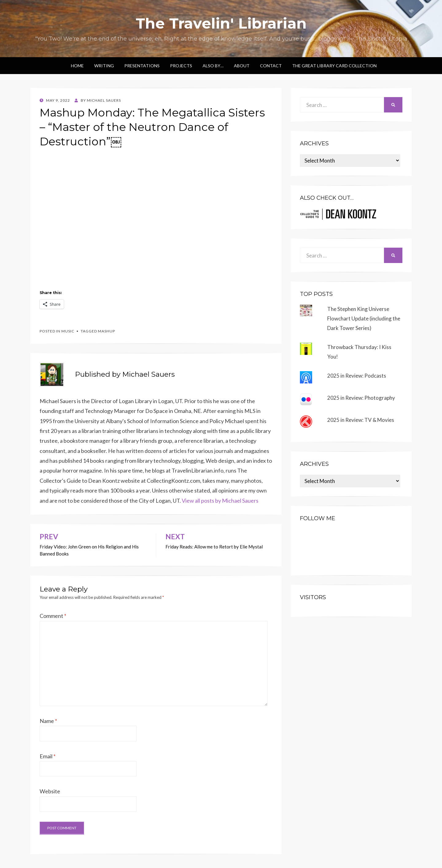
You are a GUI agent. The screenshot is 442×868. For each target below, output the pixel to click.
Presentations (142, 66)
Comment (53, 616)
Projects (181, 66)
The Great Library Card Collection (334, 66)
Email (48, 756)
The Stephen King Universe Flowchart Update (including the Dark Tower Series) (364, 318)
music (68, 331)
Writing (104, 66)
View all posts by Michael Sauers (220, 501)
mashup (107, 331)
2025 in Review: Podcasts (357, 376)
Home (77, 66)
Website (50, 791)
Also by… (213, 66)
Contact (271, 66)
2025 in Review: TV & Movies (361, 420)
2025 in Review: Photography (361, 398)
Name (48, 721)
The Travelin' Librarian (221, 23)
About (242, 66)
